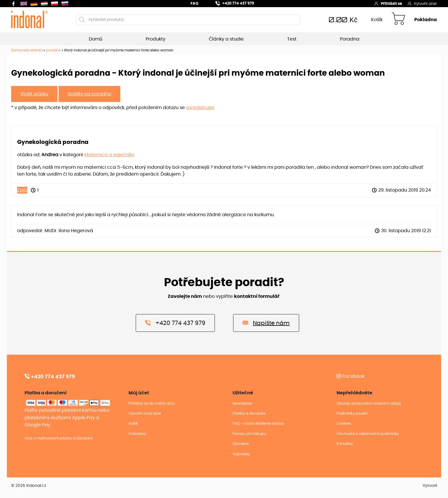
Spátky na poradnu (89, 94)
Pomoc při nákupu (249, 434)
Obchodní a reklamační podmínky (368, 434)
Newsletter (242, 404)
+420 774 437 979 (231, 3)
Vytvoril (430, 486)
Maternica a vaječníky (109, 155)
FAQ (194, 4)
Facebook (351, 376)
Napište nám (266, 323)
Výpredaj (241, 454)
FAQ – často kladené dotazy (258, 424)
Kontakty (345, 444)
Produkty (156, 39)
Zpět (22, 190)
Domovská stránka (27, 50)
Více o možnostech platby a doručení (59, 438)
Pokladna (426, 20)
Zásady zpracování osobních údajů (369, 404)
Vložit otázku (34, 94)
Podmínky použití (352, 414)
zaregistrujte (200, 108)
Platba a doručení (249, 414)
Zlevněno (241, 444)
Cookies (344, 424)
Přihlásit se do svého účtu (152, 404)
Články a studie (226, 39)
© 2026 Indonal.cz (29, 486)
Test (292, 39)
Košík (377, 20)
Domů (96, 39)
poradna (53, 50)
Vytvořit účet (422, 3)
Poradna (350, 39)
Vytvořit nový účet (145, 414)
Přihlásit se (388, 3)
